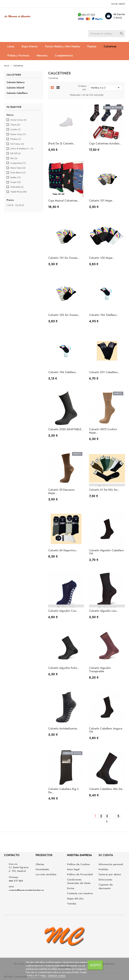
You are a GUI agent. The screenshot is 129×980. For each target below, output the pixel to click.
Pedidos (103, 869)
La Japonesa (18, 163)
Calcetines (110, 46)
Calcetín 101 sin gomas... (64, 258)
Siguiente (107, 821)
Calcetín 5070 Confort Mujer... (103, 431)
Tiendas (72, 904)
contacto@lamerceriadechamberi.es (26, 890)
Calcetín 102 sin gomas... (64, 315)
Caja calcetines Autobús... (105, 143)
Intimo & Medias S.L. (22, 149)
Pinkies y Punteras (18, 55)
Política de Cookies (37, 976)
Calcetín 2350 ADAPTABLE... (66, 429)
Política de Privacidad (80, 874)
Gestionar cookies (57, 976)
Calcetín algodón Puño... (64, 668)
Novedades (42, 869)
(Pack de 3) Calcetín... (62, 143)
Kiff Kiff (15, 153)
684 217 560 (88, 15)
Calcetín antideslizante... (63, 729)
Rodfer (16, 177)
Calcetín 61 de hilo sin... (104, 490)
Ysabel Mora (18, 192)
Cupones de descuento (106, 886)
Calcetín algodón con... (63, 611)
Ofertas (40, 864)
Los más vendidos (46, 874)
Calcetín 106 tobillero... (63, 372)
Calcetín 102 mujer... (102, 258)
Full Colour (17, 144)
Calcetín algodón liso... (104, 611)
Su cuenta (106, 855)
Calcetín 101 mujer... (102, 201)
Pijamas (92, 46)
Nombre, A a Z (106, 88)
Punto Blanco (18, 173)
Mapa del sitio (75, 899)
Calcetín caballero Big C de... (64, 791)
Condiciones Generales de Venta (79, 881)
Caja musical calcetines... (64, 201)
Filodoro (16, 139)
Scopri (16, 182)
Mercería (42, 55)
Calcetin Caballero (17, 93)
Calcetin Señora (16, 82)
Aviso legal (73, 869)
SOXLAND (17, 187)
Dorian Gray (18, 134)
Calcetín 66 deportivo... (63, 550)
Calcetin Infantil (15, 88)
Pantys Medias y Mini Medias (63, 46)
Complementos (64, 55)
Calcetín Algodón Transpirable (100, 670)
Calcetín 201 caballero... (104, 372)
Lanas (11, 46)
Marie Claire (18, 168)
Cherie (15, 125)
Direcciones (105, 880)
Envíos (71, 888)
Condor (15, 129)
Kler (14, 158)
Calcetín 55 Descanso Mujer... (61, 491)
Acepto (95, 965)
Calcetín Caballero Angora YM (106, 730)
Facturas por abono (110, 874)
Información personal (111, 864)
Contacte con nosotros (80, 893)
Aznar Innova (18, 120)
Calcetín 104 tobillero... (104, 315)
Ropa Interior (30, 46)
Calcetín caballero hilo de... (106, 789)
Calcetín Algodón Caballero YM (106, 552)
